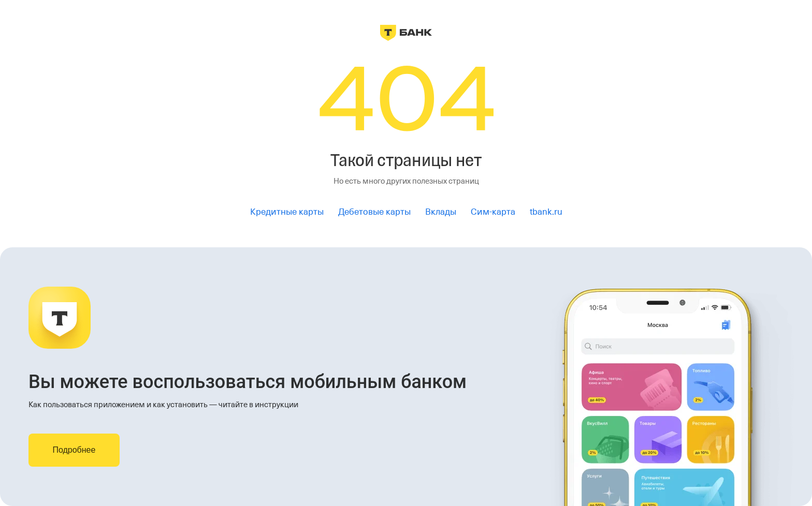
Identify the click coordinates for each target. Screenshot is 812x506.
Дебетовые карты (374, 212)
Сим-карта (493, 212)
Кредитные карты (287, 212)
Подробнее (74, 450)
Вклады (441, 212)
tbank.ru (546, 212)
